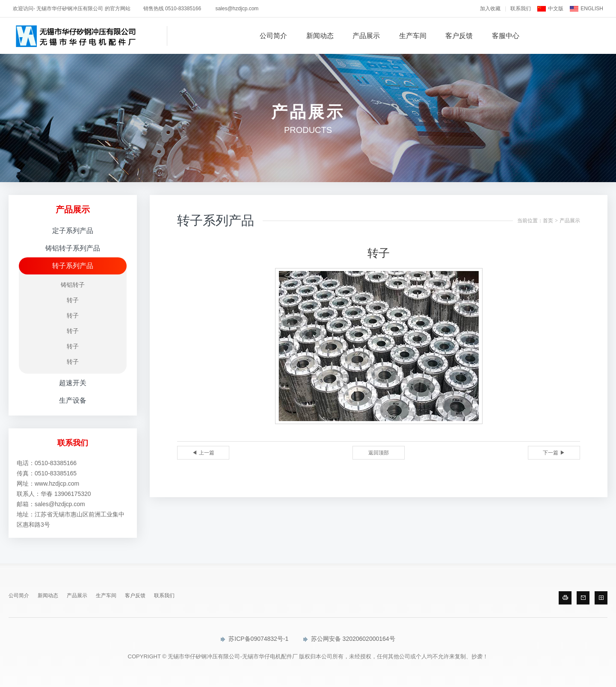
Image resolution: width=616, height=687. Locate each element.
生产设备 (73, 400)
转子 (73, 300)
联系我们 (521, 9)
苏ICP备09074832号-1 (255, 639)
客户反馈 (459, 36)
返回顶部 (379, 453)
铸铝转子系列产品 (73, 248)
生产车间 (413, 36)
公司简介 (273, 36)
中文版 (556, 9)
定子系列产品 (73, 231)
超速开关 (73, 383)
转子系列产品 (73, 266)
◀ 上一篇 (203, 453)
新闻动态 (320, 36)
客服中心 (506, 36)
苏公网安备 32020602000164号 (349, 639)
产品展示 (366, 36)
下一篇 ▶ (554, 453)
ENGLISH (592, 9)
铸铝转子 (73, 285)
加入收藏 (490, 9)
